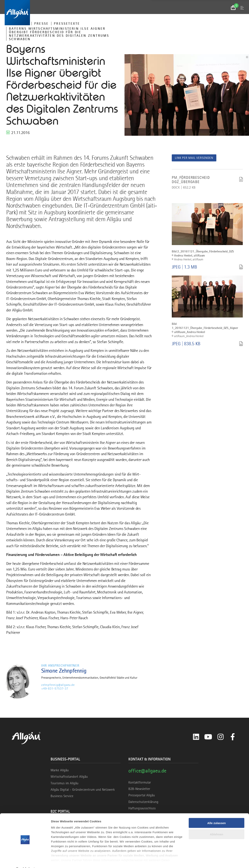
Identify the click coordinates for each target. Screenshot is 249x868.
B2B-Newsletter (139, 789)
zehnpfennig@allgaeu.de (58, 685)
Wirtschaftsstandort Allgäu (69, 777)
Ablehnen (217, 824)
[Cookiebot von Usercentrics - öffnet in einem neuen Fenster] (25, 860)
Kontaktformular (140, 782)
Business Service (62, 796)
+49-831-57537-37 (55, 689)
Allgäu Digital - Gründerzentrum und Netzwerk (83, 790)
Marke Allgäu (60, 770)
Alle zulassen (216, 813)
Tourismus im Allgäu (64, 783)
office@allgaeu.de (147, 771)
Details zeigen (61, 860)
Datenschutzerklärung (143, 802)
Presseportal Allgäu (142, 795)
